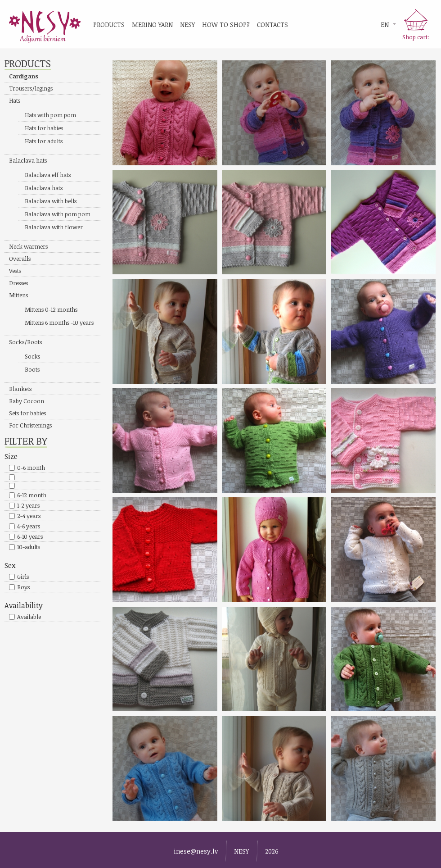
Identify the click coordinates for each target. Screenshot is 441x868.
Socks (32, 356)
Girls (23, 577)
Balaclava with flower (54, 227)
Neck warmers (28, 246)
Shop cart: (416, 37)
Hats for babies (44, 128)
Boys (23, 587)
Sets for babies (27, 413)
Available (29, 617)
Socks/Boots (25, 342)
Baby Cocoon (27, 401)
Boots (32, 369)
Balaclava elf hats (48, 175)
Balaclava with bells (51, 201)
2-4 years (29, 516)
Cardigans (24, 76)
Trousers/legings (31, 88)
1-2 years (28, 505)
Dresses (18, 283)
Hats (15, 100)
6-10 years (30, 536)
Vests (15, 271)
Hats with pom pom (50, 115)
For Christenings (30, 425)
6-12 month (32, 495)
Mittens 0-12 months (51, 309)
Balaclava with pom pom (58, 214)
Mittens (18, 295)
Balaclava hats (28, 160)
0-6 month (31, 468)
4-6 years (29, 526)
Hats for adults (44, 141)
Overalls (20, 259)
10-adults (29, 547)
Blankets (20, 389)
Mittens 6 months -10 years (59, 323)
